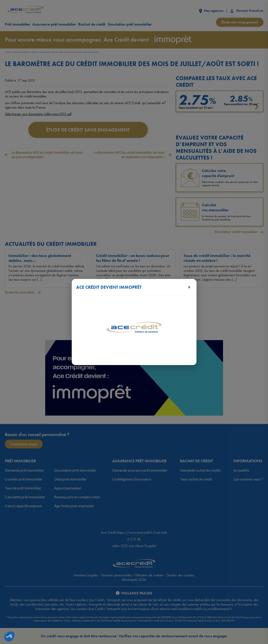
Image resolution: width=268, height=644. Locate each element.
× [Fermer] (189, 287)
